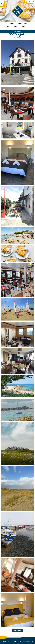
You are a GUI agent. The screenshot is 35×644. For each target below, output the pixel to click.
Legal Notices (6, 641)
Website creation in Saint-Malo (26, 641)
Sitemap (14, 641)
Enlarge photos (18, 631)
